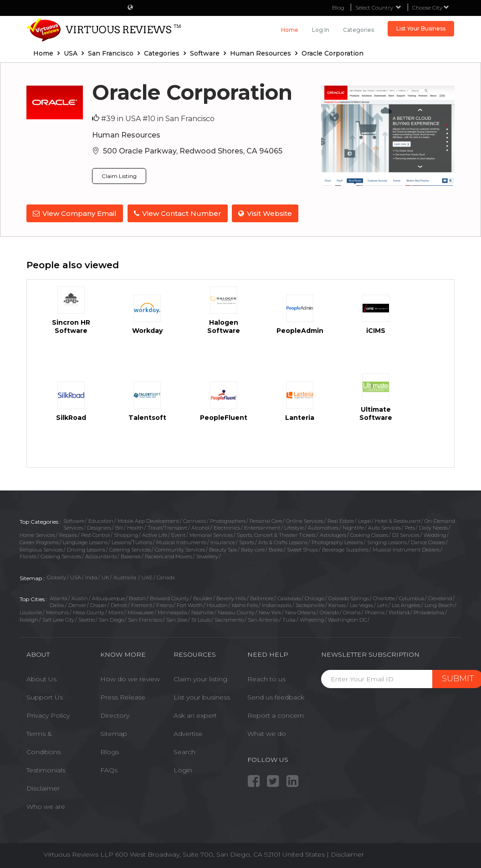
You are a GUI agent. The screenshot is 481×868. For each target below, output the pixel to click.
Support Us (45, 697)
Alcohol (200, 528)
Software (74, 521)
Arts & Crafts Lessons (283, 542)
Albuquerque (108, 598)
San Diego (111, 619)
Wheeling (312, 619)
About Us (41, 679)
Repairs (68, 535)
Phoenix (375, 613)
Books (276, 549)
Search (184, 752)
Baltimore (262, 598)
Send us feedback (276, 697)
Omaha (352, 613)
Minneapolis (172, 613)
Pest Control (95, 535)
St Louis (201, 619)
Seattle (87, 619)
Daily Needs (433, 528)
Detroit (119, 605)
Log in (321, 30)
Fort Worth (190, 605)
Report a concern (276, 715)
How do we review (130, 679)
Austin (80, 598)
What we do (267, 734)
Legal (364, 521)
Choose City (431, 8)
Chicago (315, 598)
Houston (217, 605)
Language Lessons (85, 542)
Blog (338, 8)
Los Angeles (406, 605)
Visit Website (266, 213)
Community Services (180, 549)
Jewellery (207, 557)
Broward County (169, 598)
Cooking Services (61, 557)
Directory (115, 715)
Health (135, 528)
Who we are (46, 807)
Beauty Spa (223, 549)
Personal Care (266, 521)
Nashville (202, 613)
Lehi (382, 605)
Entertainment (262, 528)
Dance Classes (428, 542)
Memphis (57, 613)
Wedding (435, 535)
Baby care (253, 549)
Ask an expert (195, 715)
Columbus (412, 598)
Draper (98, 605)
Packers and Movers (169, 557)
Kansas (337, 605)
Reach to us (266, 679)
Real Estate (341, 521)
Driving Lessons (86, 549)
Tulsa (289, 619)
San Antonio (263, 619)
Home (290, 30)
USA (76, 577)
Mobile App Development (148, 521)
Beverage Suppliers (345, 549)
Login (183, 770)
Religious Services (41, 549)
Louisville (31, 613)
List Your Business (421, 28)
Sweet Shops (302, 549)
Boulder (203, 598)
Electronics (227, 528)
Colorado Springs (349, 598)
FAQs (109, 770)
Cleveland (440, 598)
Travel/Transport (167, 528)
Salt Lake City (58, 619)
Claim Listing (119, 176)
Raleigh (29, 619)
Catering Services (130, 549)
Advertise (188, 734)
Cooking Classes (369, 535)
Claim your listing (200, 679)
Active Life (155, 535)
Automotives (323, 528)
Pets (410, 528)
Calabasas (289, 598)
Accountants (101, 557)
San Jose (177, 619)
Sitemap (114, 734)
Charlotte (384, 598)
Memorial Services (211, 535)
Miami (116, 613)
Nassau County (236, 613)
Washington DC (347, 619)
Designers (99, 528)
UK (105, 577)
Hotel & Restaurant (398, 521)
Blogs (110, 752)
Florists (28, 557)
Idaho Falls (245, 605)
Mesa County (89, 613)
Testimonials (46, 770)
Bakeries (131, 557)
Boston (137, 598)
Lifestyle (294, 528)
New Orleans (300, 613)
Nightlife (353, 528)
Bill (119, 528)
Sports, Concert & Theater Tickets (276, 535)
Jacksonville (310, 605)
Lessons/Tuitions (132, 542)
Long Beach (439, 605)
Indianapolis (277, 605)
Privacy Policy (48, 715)
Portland (399, 613)
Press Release (123, 697)
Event (178, 535)
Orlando (329, 613)
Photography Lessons (337, 542)
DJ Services (406, 535)
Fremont (142, 605)
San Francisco (145, 619)
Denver (77, 605)
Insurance (223, 542)
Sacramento (229, 619)
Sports (247, 542)
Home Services (37, 535)
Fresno (164, 605)
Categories (358, 30)
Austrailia (125, 577)
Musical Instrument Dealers (406, 549)
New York (270, 613)
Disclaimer (43, 788)
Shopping (126, 535)
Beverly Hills (231, 598)
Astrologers (333, 535)
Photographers (228, 521)
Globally (56, 577)
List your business (202, 697)
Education (101, 521)
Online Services (305, 521)
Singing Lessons (387, 542)
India (91, 577)
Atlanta (59, 598)
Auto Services (384, 528)
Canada (166, 577)
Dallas (57, 605)
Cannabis (194, 521)
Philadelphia (429, 613)
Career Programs (39, 542)
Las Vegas (361, 605)
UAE (147, 577)
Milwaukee (141, 613)
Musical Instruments (181, 542)
